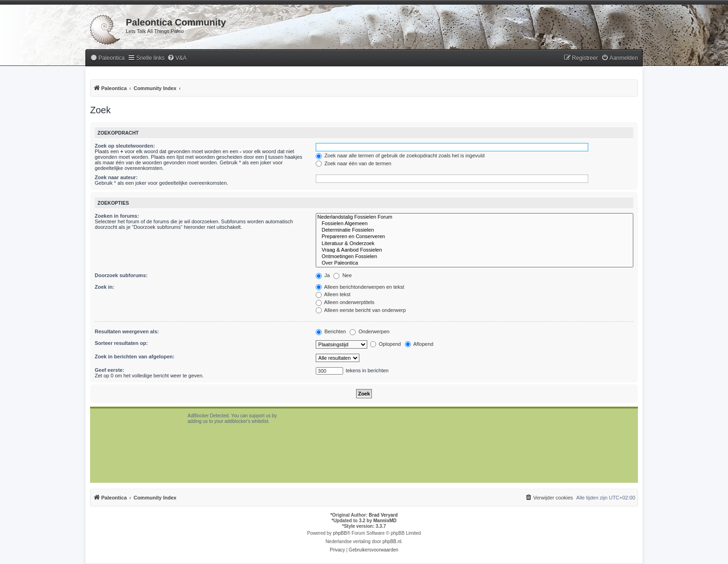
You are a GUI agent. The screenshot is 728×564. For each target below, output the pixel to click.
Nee (342, 275)
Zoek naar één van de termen (354, 163)
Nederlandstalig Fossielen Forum (474, 217)
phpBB (340, 533)
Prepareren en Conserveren (474, 237)
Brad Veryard (383, 515)
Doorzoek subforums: (121, 275)
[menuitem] (107, 58)
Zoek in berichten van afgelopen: (135, 357)
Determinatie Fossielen (474, 230)
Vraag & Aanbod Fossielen (474, 250)
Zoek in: (104, 287)
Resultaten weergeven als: (127, 331)
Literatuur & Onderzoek (474, 244)
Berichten (331, 331)
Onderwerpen (370, 331)
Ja (323, 275)
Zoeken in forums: (117, 216)
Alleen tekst (333, 294)
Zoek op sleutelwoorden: (125, 146)
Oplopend (386, 344)
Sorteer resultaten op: (121, 343)
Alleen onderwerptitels (345, 302)
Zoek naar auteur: (116, 177)
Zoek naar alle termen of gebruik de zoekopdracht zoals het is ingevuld (400, 156)
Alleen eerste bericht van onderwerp (361, 310)
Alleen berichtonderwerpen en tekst (360, 287)
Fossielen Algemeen (474, 224)
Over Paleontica (474, 263)
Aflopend (419, 344)
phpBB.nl (392, 541)
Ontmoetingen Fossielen (474, 257)
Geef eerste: (110, 370)
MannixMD (385, 521)
